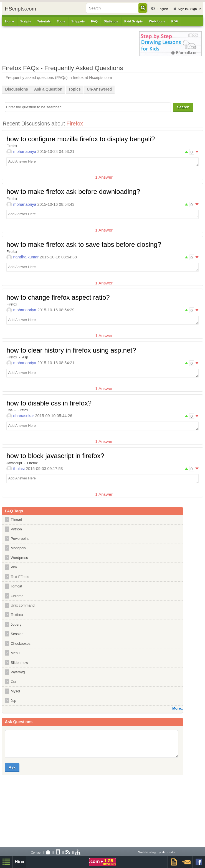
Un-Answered (99, 89)
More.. (178, 708)
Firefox (12, 146)
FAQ (94, 21)
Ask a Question (48, 89)
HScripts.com (20, 9)
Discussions (16, 89)
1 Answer (104, 177)
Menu (15, 653)
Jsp (13, 701)
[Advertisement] (68, 44)
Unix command (22, 605)
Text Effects (20, 577)
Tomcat (16, 586)
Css (9, 410)
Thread (16, 519)
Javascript (14, 463)
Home (9, 21)
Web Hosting (147, 852)
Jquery (16, 624)
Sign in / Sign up (190, 9)
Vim (14, 567)
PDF (174, 21)
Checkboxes (20, 644)
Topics (75, 89)
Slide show (19, 663)
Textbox (17, 615)
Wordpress (19, 558)
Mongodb (18, 548)
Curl (14, 682)
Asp (25, 357)
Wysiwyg (18, 672)
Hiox (20, 862)
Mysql (15, 691)
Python (16, 529)
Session (17, 634)
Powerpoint (20, 539)
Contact (36, 852)
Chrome (17, 596)
